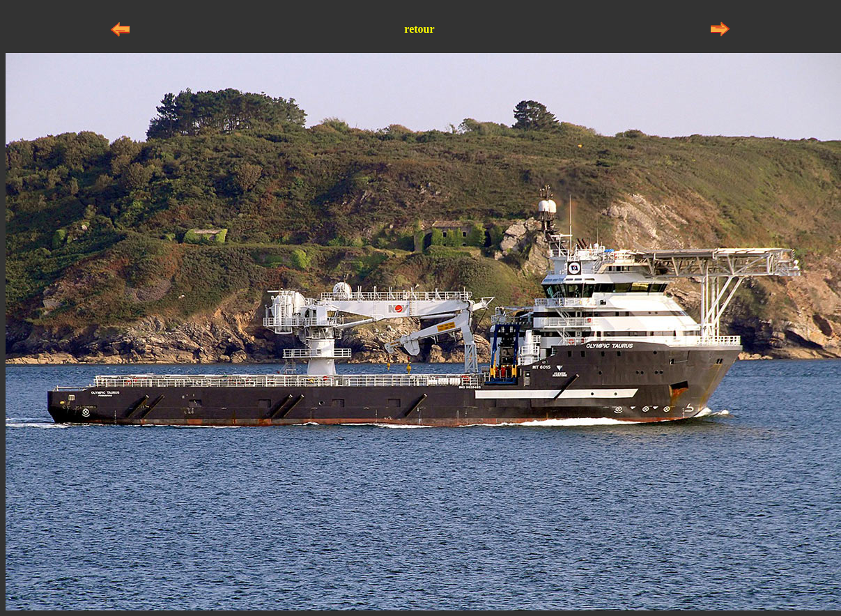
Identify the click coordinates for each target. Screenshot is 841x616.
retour (419, 29)
